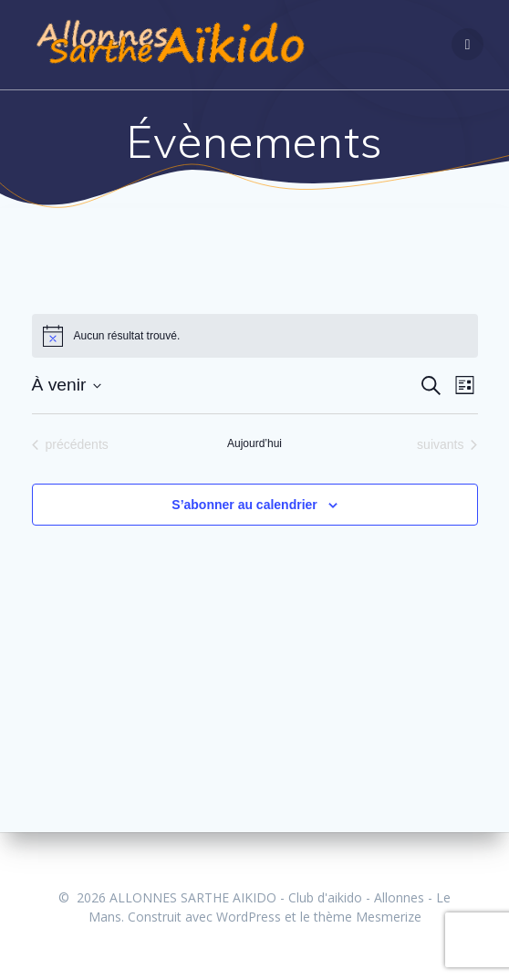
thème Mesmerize (368, 917)
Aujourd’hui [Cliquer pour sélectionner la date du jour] (254, 443)
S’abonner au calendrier (244, 505)
